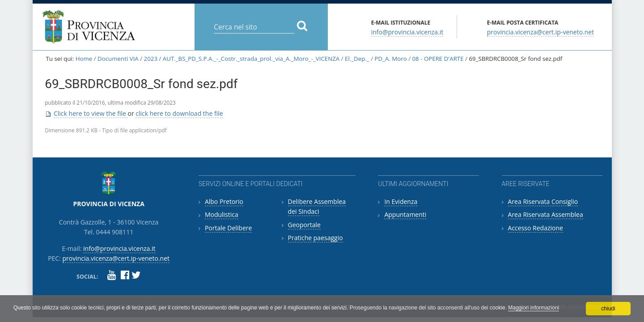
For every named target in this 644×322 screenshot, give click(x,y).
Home (84, 59)
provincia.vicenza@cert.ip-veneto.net (540, 32)
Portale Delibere (228, 228)
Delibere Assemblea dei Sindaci (317, 206)
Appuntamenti (405, 214)
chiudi (608, 309)
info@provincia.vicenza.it (407, 32)
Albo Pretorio (224, 201)
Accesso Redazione (536, 228)
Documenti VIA (118, 59)
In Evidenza (401, 201)
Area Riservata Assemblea (546, 214)
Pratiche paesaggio (316, 238)
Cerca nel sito (214, 20)
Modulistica (222, 214)
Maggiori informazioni (534, 308)
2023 (151, 59)
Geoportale (304, 225)
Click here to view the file (91, 113)
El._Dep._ (357, 59)
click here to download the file (179, 113)
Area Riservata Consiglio (543, 201)
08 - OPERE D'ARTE (438, 59)
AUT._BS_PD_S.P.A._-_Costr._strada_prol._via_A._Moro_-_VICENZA (251, 59)
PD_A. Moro (390, 59)
